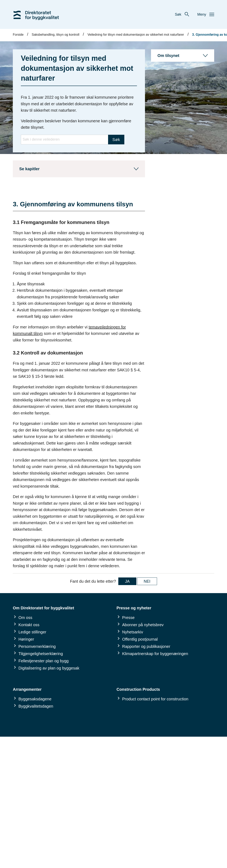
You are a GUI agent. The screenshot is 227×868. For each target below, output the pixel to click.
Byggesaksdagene (35, 699)
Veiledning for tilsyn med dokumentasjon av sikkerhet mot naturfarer (136, 35)
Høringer (26, 639)
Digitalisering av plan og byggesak (49, 668)
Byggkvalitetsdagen (36, 706)
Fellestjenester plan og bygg (44, 661)
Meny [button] (206, 14)
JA (127, 581)
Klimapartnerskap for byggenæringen (155, 654)
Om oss (25, 618)
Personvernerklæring (37, 646)
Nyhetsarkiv (133, 632)
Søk (182, 14)
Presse (128, 618)
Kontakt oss (29, 625)
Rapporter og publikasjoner (146, 646)
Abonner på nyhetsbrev (143, 625)
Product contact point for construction (155, 699)
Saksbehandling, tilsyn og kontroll (55, 35)
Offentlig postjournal (140, 639)
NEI (147, 581)
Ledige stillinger (32, 632)
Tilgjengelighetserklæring (41, 654)
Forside (18, 35)
